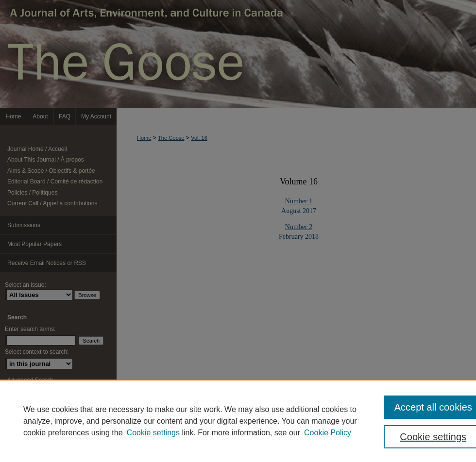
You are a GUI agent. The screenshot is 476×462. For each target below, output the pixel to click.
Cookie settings (153, 433)
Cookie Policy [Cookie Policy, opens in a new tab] (328, 433)
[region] (238, 421)
